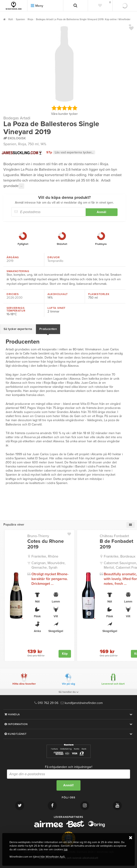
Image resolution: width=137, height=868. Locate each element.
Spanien (10, 144)
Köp (65, 654)
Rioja (22, 144)
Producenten (48, 329)
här (66, 849)
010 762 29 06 (46, 703)
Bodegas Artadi (17, 118)
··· (21, 186)
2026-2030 (15, 298)
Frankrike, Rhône (45, 556)
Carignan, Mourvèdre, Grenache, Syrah (48, 565)
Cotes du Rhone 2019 (46, 544)
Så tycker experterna (18, 329)
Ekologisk (15, 138)
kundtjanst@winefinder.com (82, 703)
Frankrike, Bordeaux (120, 556)
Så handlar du (69, 692)
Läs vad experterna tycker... (74, 152)
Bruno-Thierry (38, 536)
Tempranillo (55, 261)
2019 (10, 261)
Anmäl (102, 212)
